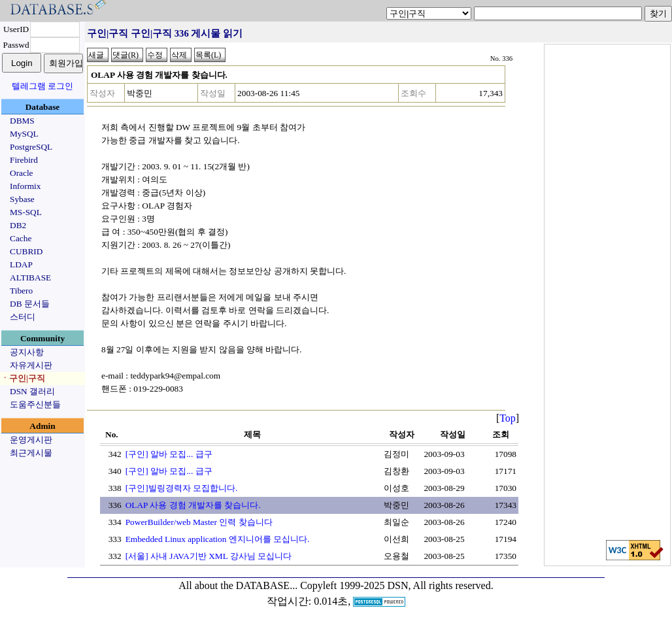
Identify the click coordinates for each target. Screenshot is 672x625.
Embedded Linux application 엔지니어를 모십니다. (218, 539)
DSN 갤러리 (32, 391)
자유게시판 (31, 365)
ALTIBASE (30, 278)
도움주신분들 (35, 404)
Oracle (22, 173)
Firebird (24, 160)
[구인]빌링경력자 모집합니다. (182, 488)
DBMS (22, 121)
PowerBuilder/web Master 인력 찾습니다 (199, 522)
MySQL (24, 134)
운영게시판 (31, 440)
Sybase (22, 199)
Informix (25, 186)
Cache (21, 238)
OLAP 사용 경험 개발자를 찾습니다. (193, 505)
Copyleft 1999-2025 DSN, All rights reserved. (397, 585)
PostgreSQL (31, 147)
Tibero (21, 291)
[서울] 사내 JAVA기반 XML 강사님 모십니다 (209, 556)
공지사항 (27, 352)
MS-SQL (26, 212)
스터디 (23, 317)
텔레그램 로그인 (42, 86)
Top (508, 418)
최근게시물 (31, 453)
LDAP (21, 264)
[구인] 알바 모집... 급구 (169, 454)
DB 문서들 (30, 304)
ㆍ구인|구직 (23, 378)
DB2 (18, 225)
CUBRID (26, 251)
